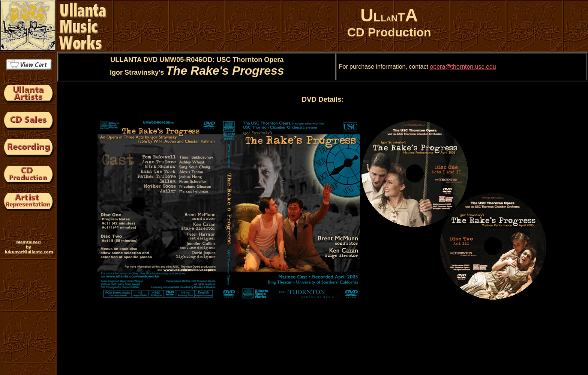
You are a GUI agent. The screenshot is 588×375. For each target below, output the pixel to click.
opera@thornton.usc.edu (463, 67)
